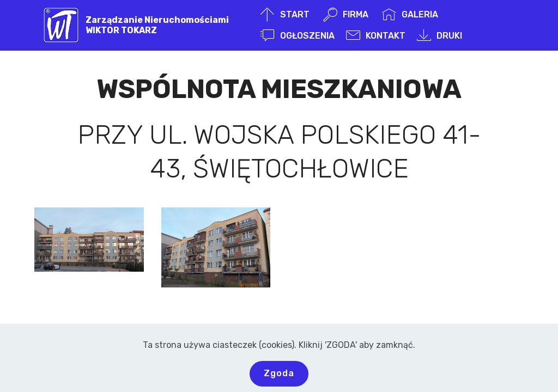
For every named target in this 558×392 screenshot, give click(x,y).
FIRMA (347, 14)
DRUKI (439, 36)
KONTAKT (376, 36)
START (286, 14)
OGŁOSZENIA (298, 36)
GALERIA (410, 14)
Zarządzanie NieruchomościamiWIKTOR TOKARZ (157, 25)
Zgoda (279, 373)
